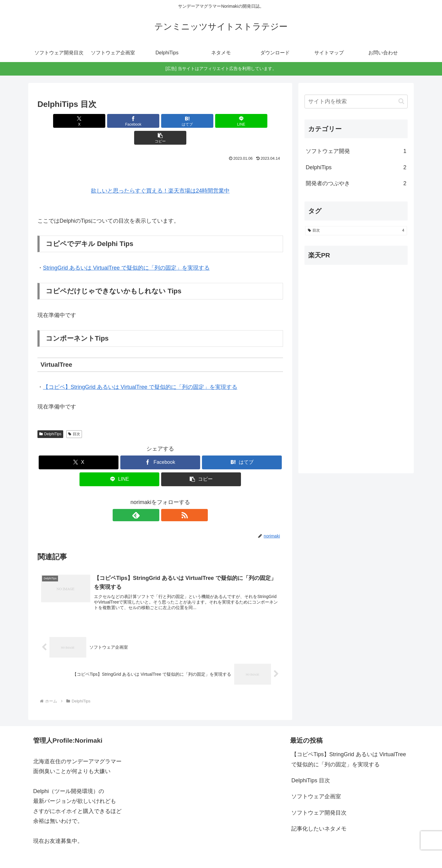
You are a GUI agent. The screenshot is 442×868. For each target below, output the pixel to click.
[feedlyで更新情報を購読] (153, 498)
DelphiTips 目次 (310, 764)
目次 (74, 417)
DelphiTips (50, 417)
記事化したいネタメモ (319, 813)
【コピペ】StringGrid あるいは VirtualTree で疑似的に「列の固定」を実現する (140, 370)
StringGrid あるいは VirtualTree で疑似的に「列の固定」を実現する (126, 251)
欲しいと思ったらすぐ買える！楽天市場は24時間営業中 (160, 174)
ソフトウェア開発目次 (319, 797)
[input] (356, 102)
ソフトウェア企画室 (316, 780)
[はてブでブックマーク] (160, 121)
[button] (243, 121)
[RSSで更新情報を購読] (167, 498)
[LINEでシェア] (201, 121)
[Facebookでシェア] (119, 121)
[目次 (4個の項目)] (356, 231)
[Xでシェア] (78, 121)
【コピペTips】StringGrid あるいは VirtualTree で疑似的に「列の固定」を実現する (349, 743)
